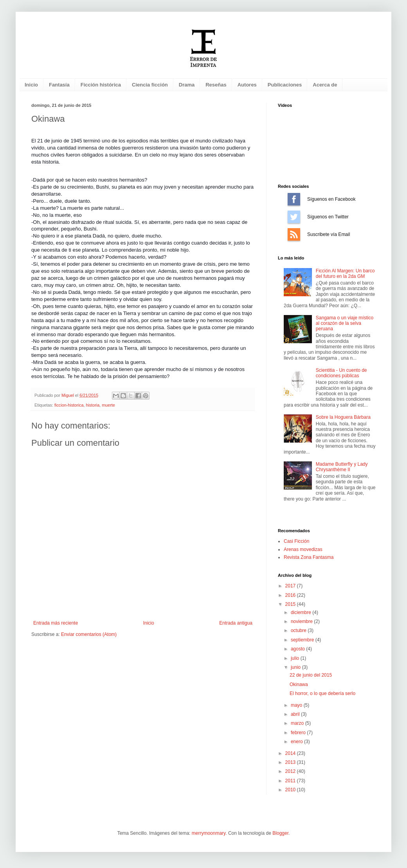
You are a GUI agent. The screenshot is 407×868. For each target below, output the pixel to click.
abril (296, 714)
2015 (291, 604)
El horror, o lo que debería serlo (322, 693)
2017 (291, 586)
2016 (291, 595)
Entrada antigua (236, 623)
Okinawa (299, 684)
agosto (298, 649)
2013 (291, 762)
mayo (297, 705)
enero (297, 742)
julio (296, 658)
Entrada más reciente (56, 623)
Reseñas (216, 85)
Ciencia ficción (150, 85)
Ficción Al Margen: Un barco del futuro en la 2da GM (345, 274)
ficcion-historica (69, 405)
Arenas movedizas (303, 549)
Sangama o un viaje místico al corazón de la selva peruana (345, 323)
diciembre (302, 612)
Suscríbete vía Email (294, 234)
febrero (299, 733)
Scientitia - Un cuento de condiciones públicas (341, 373)
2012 (291, 771)
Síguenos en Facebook (294, 199)
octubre (299, 630)
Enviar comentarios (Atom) (89, 634)
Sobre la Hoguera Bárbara (343, 417)
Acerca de (325, 85)
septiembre (303, 640)
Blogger (280, 833)
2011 (291, 781)
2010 (291, 790)
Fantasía (59, 85)
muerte (108, 405)
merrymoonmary (209, 833)
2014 (291, 753)
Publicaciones (285, 85)
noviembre (302, 621)
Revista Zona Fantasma (309, 557)
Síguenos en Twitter (294, 217)
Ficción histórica (101, 85)
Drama (187, 85)
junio (296, 667)
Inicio (31, 85)
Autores (247, 85)
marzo (298, 723)
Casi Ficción (296, 541)
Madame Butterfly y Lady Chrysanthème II (342, 467)
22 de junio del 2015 (311, 675)
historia (93, 405)
